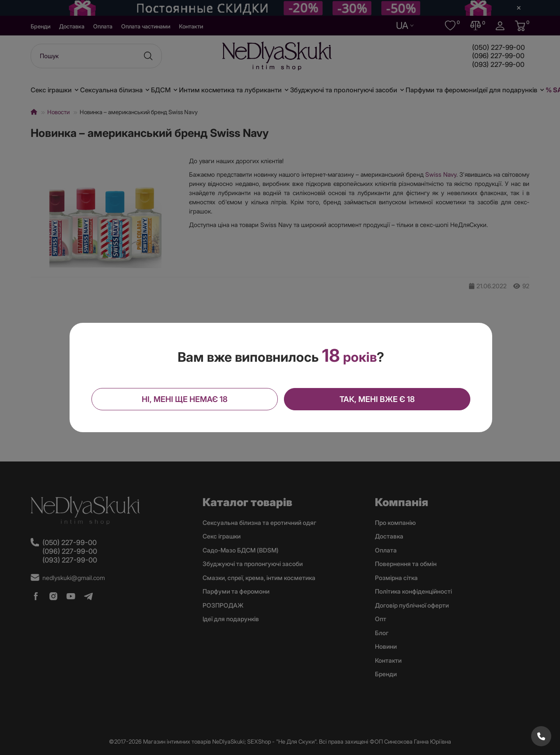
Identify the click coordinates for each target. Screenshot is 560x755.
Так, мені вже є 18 (376, 399)
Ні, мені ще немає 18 (186, 399)
